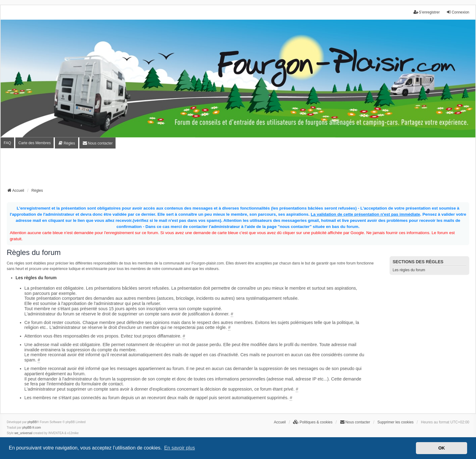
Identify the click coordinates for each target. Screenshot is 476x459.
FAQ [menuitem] (7, 143)
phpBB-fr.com (32, 428)
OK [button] (442, 448)
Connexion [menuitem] (458, 12)
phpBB (32, 422)
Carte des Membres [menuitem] (34, 143)
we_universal (23, 433)
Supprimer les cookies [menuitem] (395, 422)
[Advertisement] (238, 170)
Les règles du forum (409, 270)
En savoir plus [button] (179, 448)
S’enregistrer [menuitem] (427, 12)
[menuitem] (66, 143)
